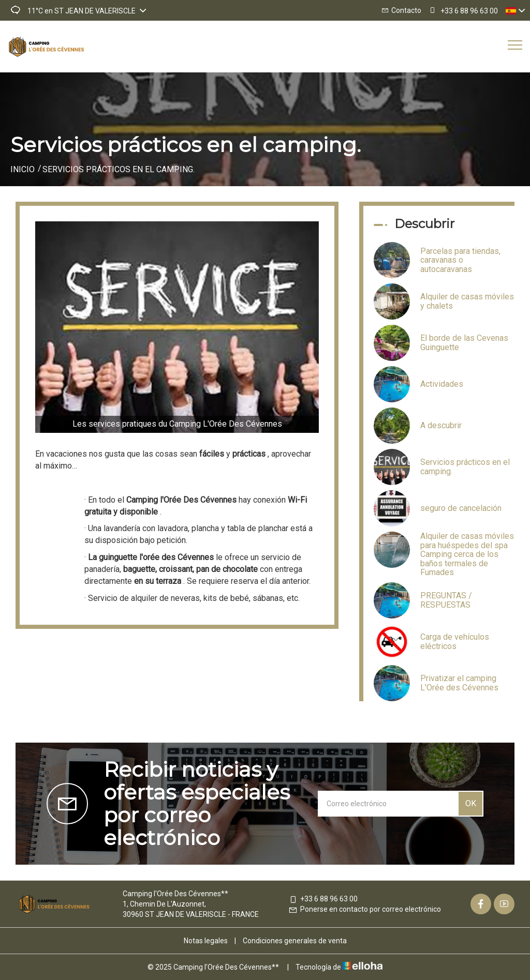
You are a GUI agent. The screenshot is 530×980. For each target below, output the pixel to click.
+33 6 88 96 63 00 (323, 899)
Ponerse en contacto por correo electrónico (365, 909)
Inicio (23, 169)
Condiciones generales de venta (295, 941)
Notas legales (206, 941)
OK (471, 803)
